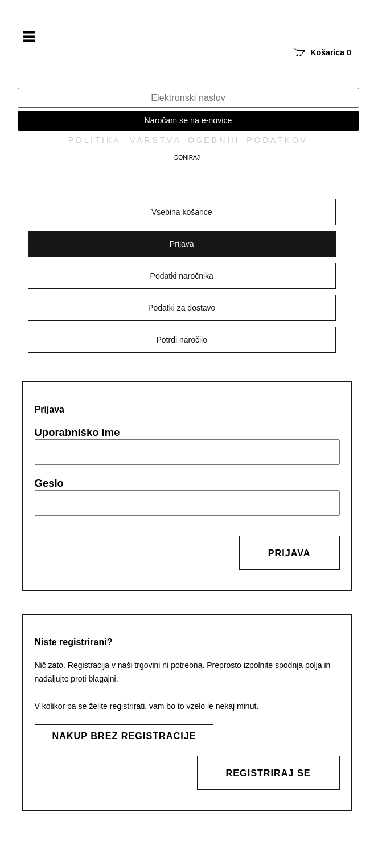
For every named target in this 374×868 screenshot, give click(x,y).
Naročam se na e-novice (188, 120)
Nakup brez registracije (124, 736)
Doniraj (187, 158)
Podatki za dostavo (182, 308)
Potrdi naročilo (182, 340)
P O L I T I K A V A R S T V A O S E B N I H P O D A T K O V (187, 140)
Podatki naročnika (182, 276)
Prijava (182, 244)
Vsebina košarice (182, 212)
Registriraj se (268, 773)
